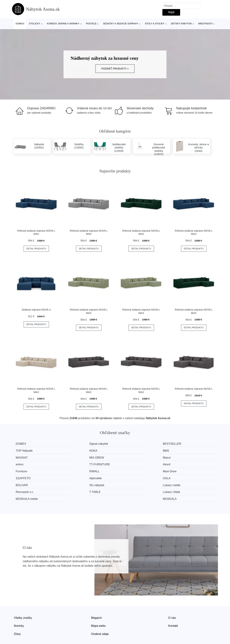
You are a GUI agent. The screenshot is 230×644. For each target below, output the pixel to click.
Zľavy (17, 619)
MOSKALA (182, 484)
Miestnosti (205, 24)
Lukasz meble (25, 477)
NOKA (20, 451)
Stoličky (35, 24)
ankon (73, 457)
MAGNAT (128, 451)
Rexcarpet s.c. (78, 477)
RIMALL (75, 464)
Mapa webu (98, 611)
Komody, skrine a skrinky (63, 24)
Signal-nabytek (79, 444)
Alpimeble (23, 471)
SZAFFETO (182, 464)
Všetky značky (23, 603)
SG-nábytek (182, 471)
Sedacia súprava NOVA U (36, 310)
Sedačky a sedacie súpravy (121, 24)
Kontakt (173, 611)
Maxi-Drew (129, 464)
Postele (91, 24)
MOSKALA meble (28, 484)
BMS (72, 451)
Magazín (96, 603)
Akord (179, 457)
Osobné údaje (100, 619)
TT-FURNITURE (132, 457)
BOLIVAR (128, 471)
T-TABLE (128, 477)
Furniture (22, 464)
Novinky (19, 611)
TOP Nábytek (183, 444)
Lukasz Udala (184, 477)
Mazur (20, 457)
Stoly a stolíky (155, 24)
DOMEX (22, 444)
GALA (73, 471)
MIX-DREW (182, 451)
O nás (172, 603)
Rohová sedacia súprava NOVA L (194, 389)
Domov (20, 24)
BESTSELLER (131, 444)
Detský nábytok (181, 24)
